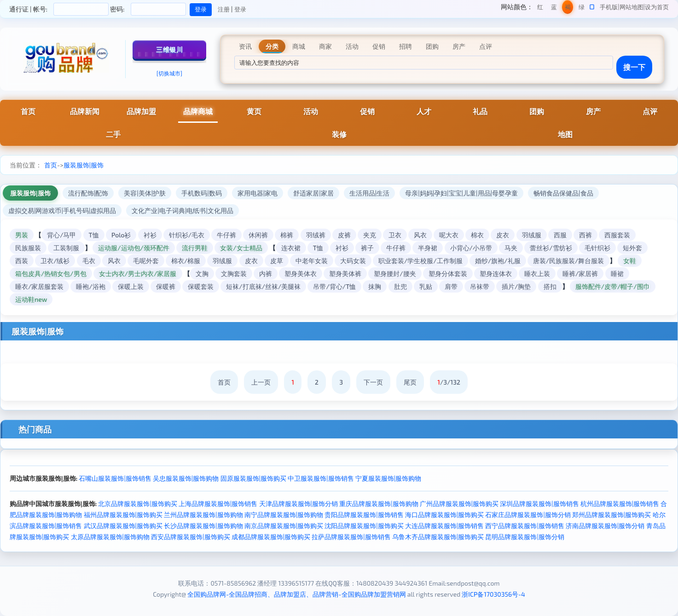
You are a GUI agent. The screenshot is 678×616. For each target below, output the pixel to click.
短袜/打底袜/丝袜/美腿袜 (263, 286)
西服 (560, 235)
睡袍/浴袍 (90, 286)
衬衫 (150, 235)
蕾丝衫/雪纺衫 (551, 248)
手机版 (609, 7)
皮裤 (344, 235)
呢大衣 (449, 235)
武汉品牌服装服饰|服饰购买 (123, 526)
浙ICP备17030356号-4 (493, 594)
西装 (22, 261)
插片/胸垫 (516, 286)
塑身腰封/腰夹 (395, 273)
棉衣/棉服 (186, 261)
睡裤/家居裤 (580, 273)
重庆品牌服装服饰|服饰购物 (379, 504)
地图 (565, 134)
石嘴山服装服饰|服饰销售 (115, 478)
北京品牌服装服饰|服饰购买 (137, 504)
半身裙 (428, 248)
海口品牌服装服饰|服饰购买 (444, 515)
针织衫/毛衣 (187, 235)
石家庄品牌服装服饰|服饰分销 (528, 515)
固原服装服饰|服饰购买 (253, 478)
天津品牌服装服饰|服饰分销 (298, 504)
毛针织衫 (597, 248)
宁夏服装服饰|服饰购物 (388, 478)
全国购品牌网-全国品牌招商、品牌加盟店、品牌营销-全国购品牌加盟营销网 (297, 594)
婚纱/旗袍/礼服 (498, 261)
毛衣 (89, 261)
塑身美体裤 (345, 273)
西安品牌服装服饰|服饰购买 (190, 537)
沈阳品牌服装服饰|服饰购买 (364, 526)
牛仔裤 (226, 235)
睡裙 (617, 273)
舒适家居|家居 (313, 193)
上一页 (261, 382)
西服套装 (617, 235)
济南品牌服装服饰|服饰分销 (605, 526)
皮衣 (503, 235)
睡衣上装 (537, 273)
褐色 (568, 9)
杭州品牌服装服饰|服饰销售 (620, 504)
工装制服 (66, 248)
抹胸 (375, 286)
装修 (339, 134)
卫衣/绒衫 (55, 261)
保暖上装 (131, 286)
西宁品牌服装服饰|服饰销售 (524, 526)
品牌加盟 (141, 111)
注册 (224, 9)
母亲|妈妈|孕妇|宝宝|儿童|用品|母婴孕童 (461, 193)
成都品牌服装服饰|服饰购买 (271, 537)
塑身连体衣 (496, 273)
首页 (28, 111)
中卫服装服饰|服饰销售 (321, 478)
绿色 (582, 9)
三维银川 (169, 49)
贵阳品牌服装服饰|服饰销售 (364, 515)
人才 (424, 111)
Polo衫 (121, 235)
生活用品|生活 (370, 193)
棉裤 (287, 235)
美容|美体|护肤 (145, 193)
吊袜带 (480, 286)
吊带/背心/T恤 (334, 286)
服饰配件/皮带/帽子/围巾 (613, 286)
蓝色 (554, 9)
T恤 (94, 235)
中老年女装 (312, 261)
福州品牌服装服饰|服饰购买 (123, 515)
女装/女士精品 (241, 248)
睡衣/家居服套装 (39, 286)
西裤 (585, 235)
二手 (113, 134)
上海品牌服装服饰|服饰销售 (218, 504)
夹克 (370, 235)
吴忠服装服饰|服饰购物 (186, 478)
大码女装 (353, 261)
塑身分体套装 (448, 273)
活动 (311, 111)
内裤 (266, 273)
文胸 (202, 273)
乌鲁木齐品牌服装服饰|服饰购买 (438, 537)
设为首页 (657, 7)
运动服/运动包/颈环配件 (134, 248)
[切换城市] (169, 73)
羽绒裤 (316, 235)
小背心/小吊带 (471, 248)
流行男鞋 (195, 248)
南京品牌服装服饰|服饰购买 (284, 526)
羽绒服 (532, 235)
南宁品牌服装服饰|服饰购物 (284, 515)
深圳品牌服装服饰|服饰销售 (539, 504)
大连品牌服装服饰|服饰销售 (444, 526)
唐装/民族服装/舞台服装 (569, 261)
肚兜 (400, 286)
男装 (22, 235)
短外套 (632, 248)
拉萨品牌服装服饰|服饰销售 (351, 537)
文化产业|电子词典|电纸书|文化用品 (182, 210)
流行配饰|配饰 (88, 193)
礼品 (480, 111)
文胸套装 (234, 273)
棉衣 (477, 235)
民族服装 (28, 248)
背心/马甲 (61, 235)
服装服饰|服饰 (84, 165)
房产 (593, 111)
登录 (240, 9)
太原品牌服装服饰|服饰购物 (110, 537)
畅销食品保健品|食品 (563, 193)
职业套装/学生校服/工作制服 (420, 261)
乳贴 (426, 286)
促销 (367, 111)
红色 (540, 9)
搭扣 (550, 286)
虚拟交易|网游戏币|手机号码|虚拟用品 (62, 210)
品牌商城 (198, 111)
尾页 (410, 382)
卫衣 (395, 235)
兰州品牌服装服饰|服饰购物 (203, 515)
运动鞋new (31, 299)
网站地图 (632, 7)
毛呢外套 (146, 261)
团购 (537, 111)
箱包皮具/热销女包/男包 (51, 273)
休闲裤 (258, 235)
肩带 (451, 286)
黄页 (254, 111)
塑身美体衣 (301, 273)
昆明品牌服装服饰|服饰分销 (524, 537)
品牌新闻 (85, 111)
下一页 (373, 382)
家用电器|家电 (258, 193)
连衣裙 (291, 248)
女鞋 (630, 261)
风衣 (420, 235)
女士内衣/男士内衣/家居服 (138, 273)
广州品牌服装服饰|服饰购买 (459, 504)
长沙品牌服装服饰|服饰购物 (203, 526)
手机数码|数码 (202, 193)
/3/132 (449, 382)
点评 (650, 111)
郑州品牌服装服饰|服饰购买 (611, 515)
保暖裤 (166, 286)
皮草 (277, 261)
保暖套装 (201, 286)
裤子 (367, 248)
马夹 (511, 248)
